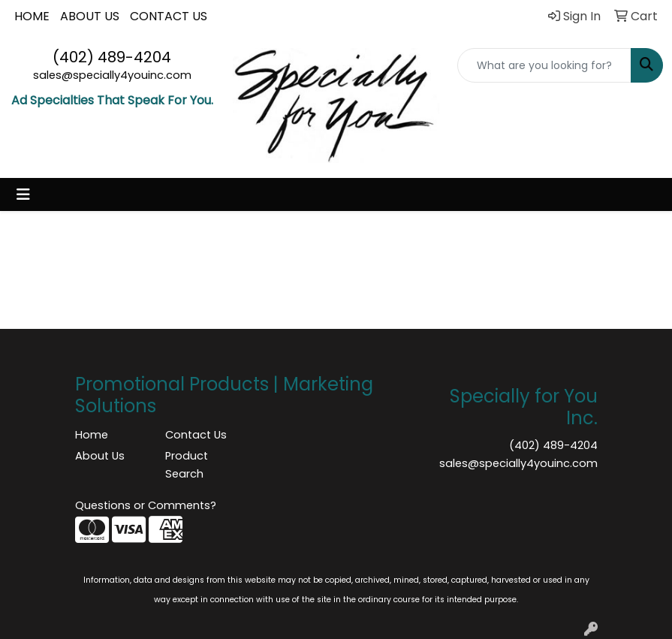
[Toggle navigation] (23, 194)
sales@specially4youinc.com (112, 75)
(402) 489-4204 (112, 57)
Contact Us (196, 435)
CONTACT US (169, 16)
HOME (32, 16)
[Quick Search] (544, 65)
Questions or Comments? (146, 505)
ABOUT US (90, 16)
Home (92, 435)
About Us (100, 456)
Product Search (187, 465)
